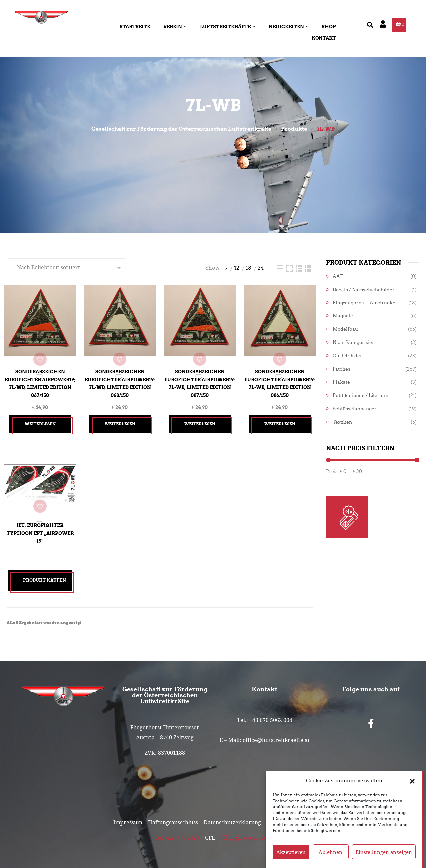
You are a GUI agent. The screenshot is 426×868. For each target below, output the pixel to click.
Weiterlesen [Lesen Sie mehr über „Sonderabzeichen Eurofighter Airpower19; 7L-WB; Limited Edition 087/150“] (200, 419)
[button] (412, 785)
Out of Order (348, 356)
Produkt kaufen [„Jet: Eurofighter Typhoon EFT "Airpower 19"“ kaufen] (44, 575)
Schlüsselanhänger (355, 409)
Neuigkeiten (289, 27)
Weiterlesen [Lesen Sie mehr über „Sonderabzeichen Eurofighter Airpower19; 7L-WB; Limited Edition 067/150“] (40, 419)
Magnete (343, 316)
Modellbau (345, 329)
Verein (175, 27)
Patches (342, 369)
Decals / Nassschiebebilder (364, 290)
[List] (281, 268)
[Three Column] (299, 268)
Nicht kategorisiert (354, 343)
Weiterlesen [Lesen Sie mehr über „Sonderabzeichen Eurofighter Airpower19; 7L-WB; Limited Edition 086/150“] (280, 419)
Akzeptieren (291, 856)
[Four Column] (308, 268)
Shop (329, 27)
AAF (338, 276)
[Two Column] (290, 268)
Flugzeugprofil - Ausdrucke (364, 303)
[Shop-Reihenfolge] (66, 267)
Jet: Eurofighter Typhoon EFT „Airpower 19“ (40, 525)
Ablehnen (331, 856)
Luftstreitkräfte (228, 27)
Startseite (135, 27)
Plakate (341, 382)
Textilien (342, 422)
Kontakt (324, 38)
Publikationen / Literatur (361, 395)
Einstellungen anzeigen (384, 856)
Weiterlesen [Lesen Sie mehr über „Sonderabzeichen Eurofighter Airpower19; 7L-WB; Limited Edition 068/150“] (120, 419)
